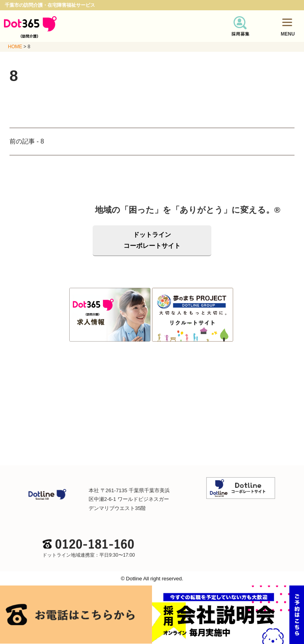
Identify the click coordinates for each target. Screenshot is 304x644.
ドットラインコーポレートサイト (152, 240)
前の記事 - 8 (27, 141)
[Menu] (287, 22)
